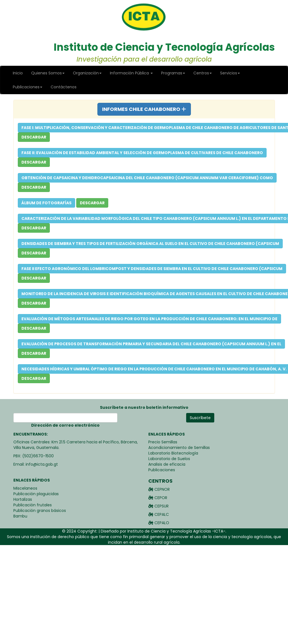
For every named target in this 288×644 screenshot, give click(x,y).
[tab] (144, 109)
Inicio (18, 73)
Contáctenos (64, 87)
